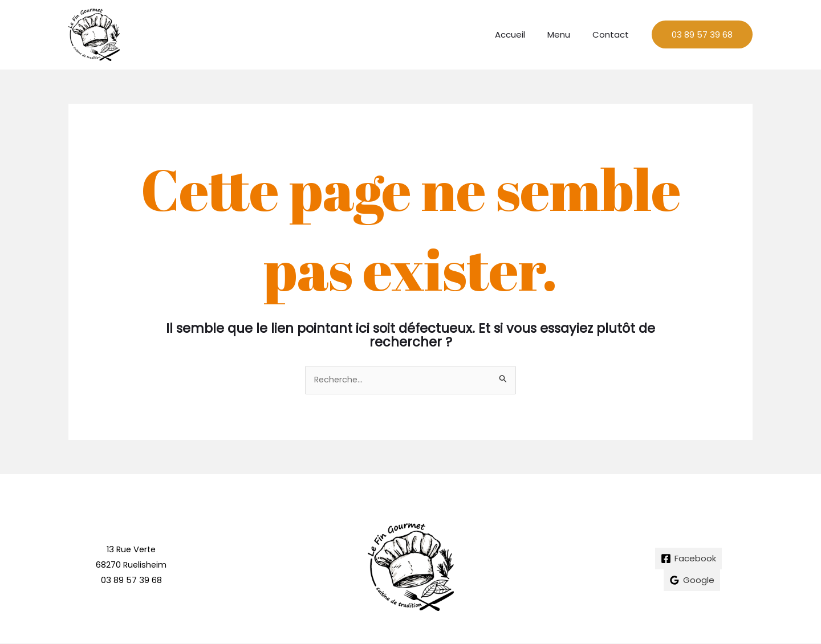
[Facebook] (688, 559)
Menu (567, 34)
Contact (613, 34)
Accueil (523, 34)
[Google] (692, 581)
